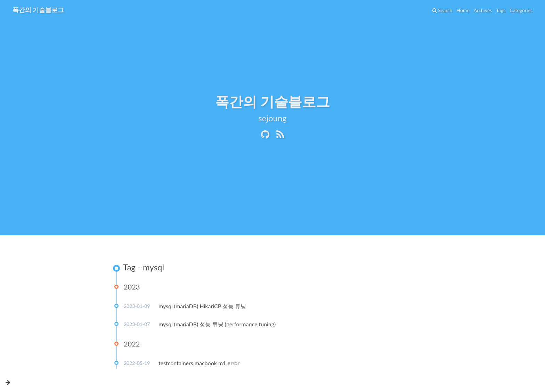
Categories (521, 10)
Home (463, 10)
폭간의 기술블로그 (38, 10)
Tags (501, 10)
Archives (483, 10)
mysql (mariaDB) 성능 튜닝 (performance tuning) (217, 324)
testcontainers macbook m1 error (199, 363)
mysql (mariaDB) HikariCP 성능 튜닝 (202, 306)
